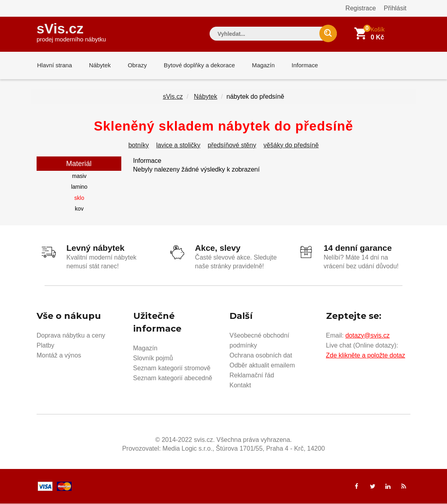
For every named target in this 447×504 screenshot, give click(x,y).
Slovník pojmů (153, 358)
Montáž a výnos (59, 356)
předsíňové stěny (232, 146)
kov (79, 209)
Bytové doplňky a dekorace (196, 65)
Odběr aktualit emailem (262, 366)
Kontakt (240, 386)
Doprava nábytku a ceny (71, 336)
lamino (79, 188)
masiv (79, 177)
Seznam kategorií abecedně (173, 378)
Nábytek (98, 65)
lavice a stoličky (178, 146)
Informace (300, 65)
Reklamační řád (252, 376)
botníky (139, 146)
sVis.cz (71, 32)
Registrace (361, 8)
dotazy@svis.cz (367, 336)
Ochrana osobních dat (261, 356)
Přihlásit (395, 8)
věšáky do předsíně (291, 146)
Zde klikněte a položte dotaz (366, 356)
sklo (79, 199)
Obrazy (135, 65)
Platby (45, 346)
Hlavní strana (54, 65)
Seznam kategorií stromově (172, 368)
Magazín (260, 65)
